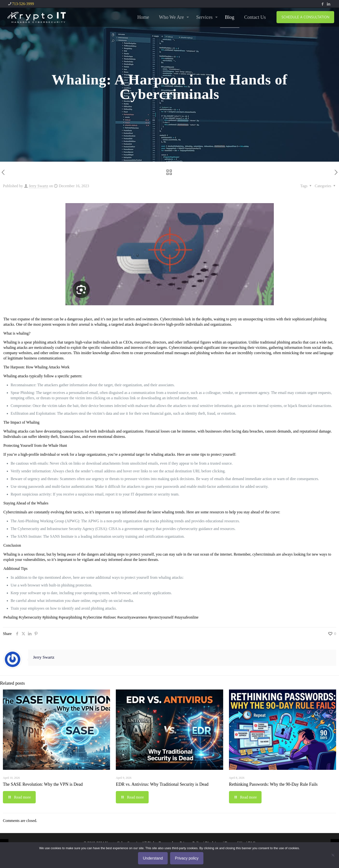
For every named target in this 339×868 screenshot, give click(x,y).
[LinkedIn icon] (329, 4)
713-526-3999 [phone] (23, 4)
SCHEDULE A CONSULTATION (305, 17)
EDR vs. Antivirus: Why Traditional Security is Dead (162, 784)
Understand (153, 858)
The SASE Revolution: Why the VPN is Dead (43, 784)
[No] (333, 855)
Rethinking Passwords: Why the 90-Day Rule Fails (273, 784)
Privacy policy (187, 858)
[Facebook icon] (322, 4)
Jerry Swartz (38, 186)
